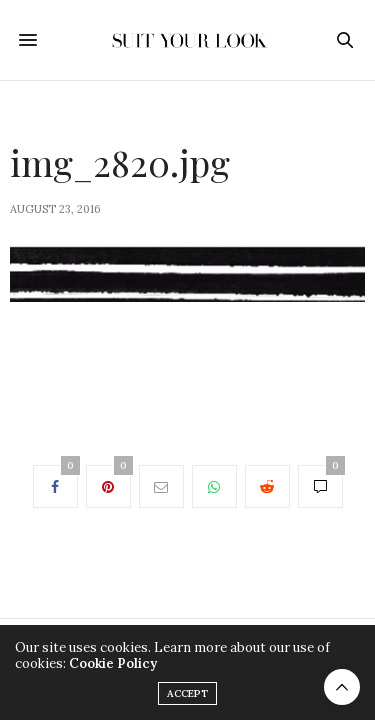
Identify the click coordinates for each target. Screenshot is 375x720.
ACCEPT (187, 693)
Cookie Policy (113, 663)
